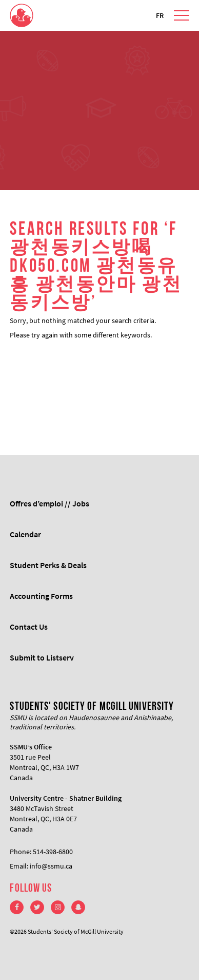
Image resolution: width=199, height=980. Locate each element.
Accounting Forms (41, 596)
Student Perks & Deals (48, 565)
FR (160, 15)
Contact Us (29, 627)
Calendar (25, 534)
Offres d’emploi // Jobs (49, 503)
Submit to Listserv (42, 657)
